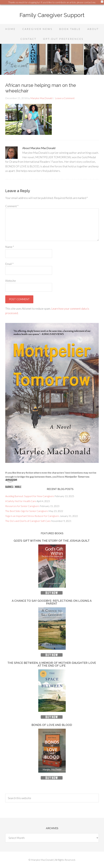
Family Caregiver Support (52, 15)
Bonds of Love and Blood (52, 725)
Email (9, 264)
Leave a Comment (65, 98)
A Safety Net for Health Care (21, 501)
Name (10, 247)
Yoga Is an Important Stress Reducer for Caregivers (32, 516)
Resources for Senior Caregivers (22, 506)
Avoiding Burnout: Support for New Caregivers (30, 496)
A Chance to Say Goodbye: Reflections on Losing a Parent (52, 602)
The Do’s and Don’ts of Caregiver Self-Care (28, 521)
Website (11, 281)
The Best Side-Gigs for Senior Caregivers (27, 511)
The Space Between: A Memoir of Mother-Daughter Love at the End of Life (52, 664)
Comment (12, 206)
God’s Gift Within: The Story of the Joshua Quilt (52, 541)
